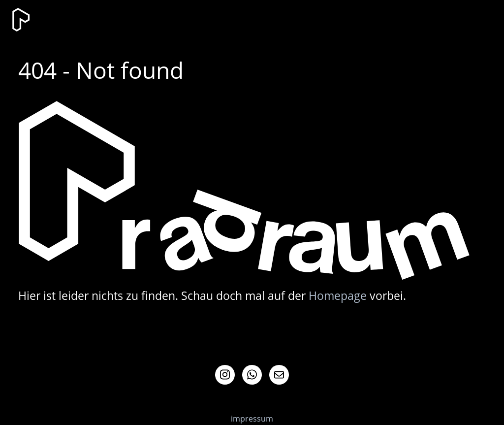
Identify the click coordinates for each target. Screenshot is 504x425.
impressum (252, 419)
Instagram (225, 375)
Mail (279, 375)
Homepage (338, 295)
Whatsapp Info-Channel (252, 375)
